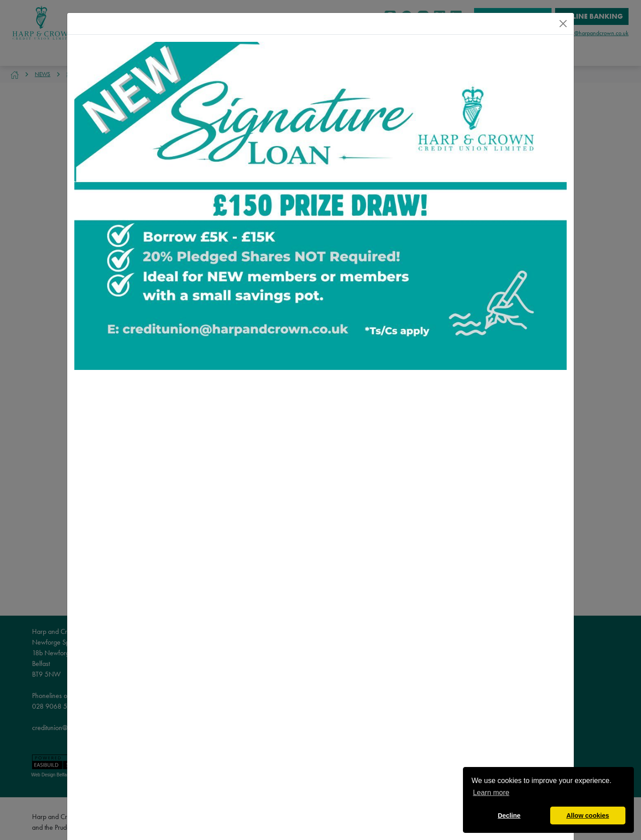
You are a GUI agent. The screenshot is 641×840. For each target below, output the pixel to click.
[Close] (563, 24)
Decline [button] (509, 816)
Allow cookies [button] (588, 816)
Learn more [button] (491, 793)
